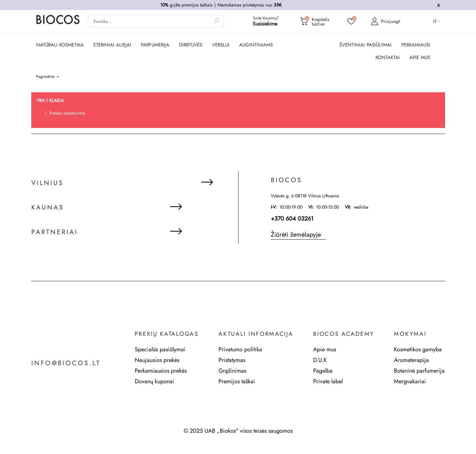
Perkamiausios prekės (161, 371)
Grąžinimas (232, 371)
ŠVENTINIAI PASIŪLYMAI (365, 45)
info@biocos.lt (66, 363)
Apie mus (325, 349)
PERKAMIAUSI (416, 45)
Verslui (221, 45)
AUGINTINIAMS (256, 45)
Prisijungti (386, 21)
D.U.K (320, 360)
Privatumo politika (240, 349)
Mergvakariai (410, 381)
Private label (328, 381)
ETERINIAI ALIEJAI (112, 45)
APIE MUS (420, 58)
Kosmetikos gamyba (418, 349)
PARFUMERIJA (155, 45)
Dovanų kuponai (154, 381)
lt (435, 21)
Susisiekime (265, 24)
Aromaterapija (411, 360)
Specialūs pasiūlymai (160, 349)
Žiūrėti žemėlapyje (296, 235)
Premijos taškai (237, 381)
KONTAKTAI (388, 58)
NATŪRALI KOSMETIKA (60, 45)
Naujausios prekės (157, 360)
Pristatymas (232, 360)
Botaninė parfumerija (419, 371)
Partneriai (55, 232)
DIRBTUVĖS (191, 45)
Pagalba (323, 371)
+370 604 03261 (292, 219)
